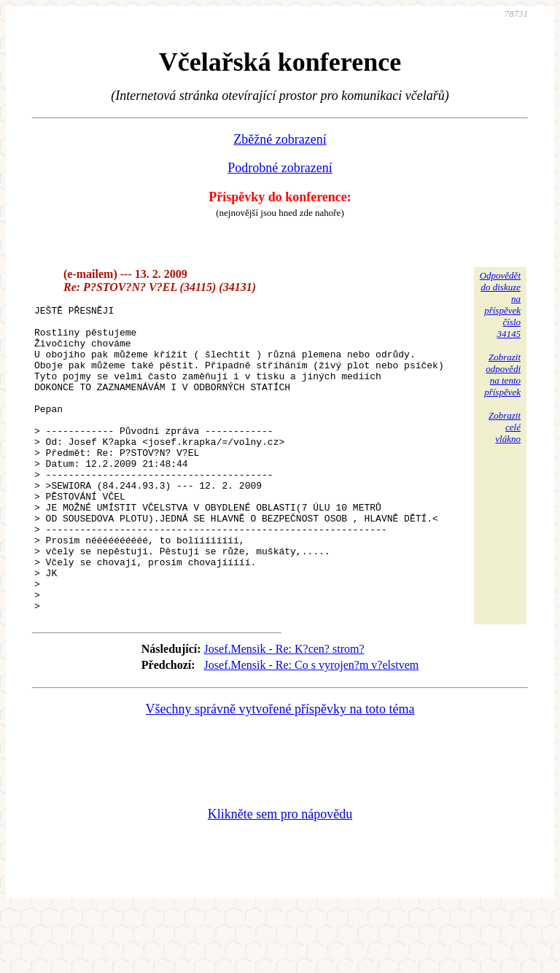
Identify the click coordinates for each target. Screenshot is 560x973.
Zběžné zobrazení (280, 139)
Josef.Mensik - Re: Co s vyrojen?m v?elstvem (312, 726)
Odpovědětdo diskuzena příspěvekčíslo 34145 (500, 305)
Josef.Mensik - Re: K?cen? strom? (284, 710)
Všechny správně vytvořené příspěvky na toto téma (280, 770)
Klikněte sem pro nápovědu (280, 875)
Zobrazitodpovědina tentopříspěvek (502, 375)
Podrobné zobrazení (280, 168)
